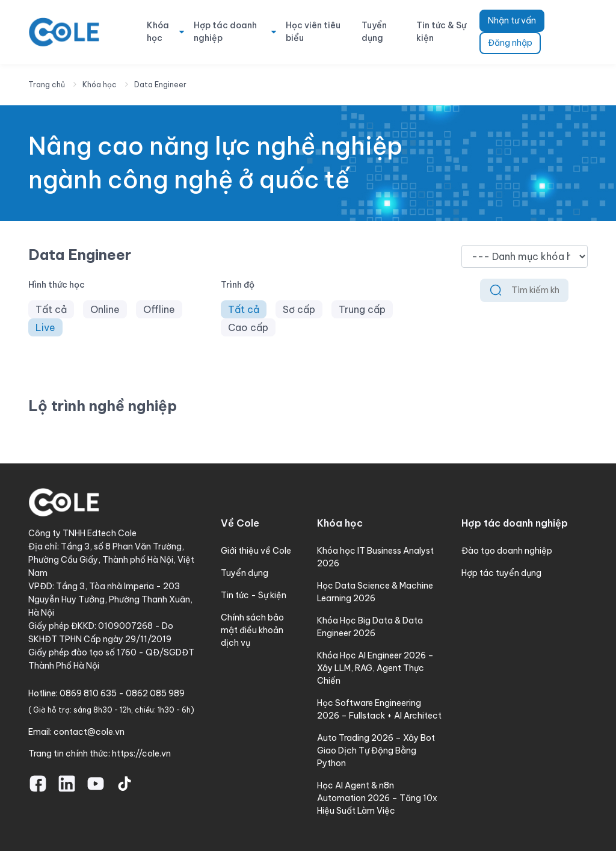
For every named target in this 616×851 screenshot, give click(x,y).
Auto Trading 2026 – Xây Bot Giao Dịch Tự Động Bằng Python (376, 750)
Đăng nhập (510, 43)
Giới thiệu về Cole (256, 551)
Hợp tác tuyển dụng (501, 573)
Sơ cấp (299, 309)
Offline (159, 309)
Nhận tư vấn (512, 20)
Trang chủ (47, 85)
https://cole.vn (141, 754)
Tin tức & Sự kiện (441, 32)
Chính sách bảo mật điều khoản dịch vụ (252, 630)
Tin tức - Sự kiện (254, 595)
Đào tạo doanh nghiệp (507, 551)
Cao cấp (248, 327)
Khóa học (158, 32)
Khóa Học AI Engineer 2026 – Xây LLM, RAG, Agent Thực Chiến (375, 668)
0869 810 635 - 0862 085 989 (122, 693)
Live (45, 327)
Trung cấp (362, 309)
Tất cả (51, 309)
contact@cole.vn (89, 732)
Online (105, 309)
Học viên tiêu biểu (313, 32)
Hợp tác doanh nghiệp (225, 32)
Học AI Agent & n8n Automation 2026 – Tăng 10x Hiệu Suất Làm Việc (377, 798)
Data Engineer (160, 85)
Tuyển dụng (374, 32)
